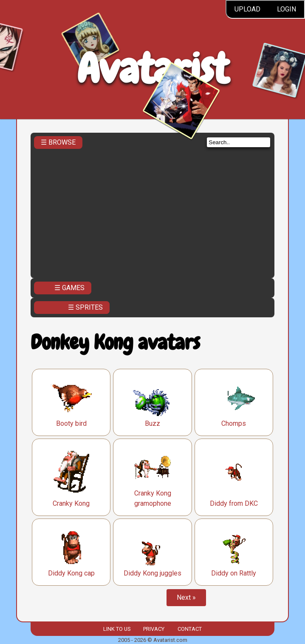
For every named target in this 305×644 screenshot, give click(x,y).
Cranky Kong (71, 503)
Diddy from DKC (234, 503)
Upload (247, 9)
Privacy (154, 629)
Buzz (152, 423)
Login (287, 9)
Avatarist (153, 69)
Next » (186, 597)
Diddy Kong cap (71, 573)
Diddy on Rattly (234, 573)
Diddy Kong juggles (152, 573)
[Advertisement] (152, 211)
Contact (190, 629)
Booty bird (71, 423)
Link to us (117, 629)
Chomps (234, 423)
